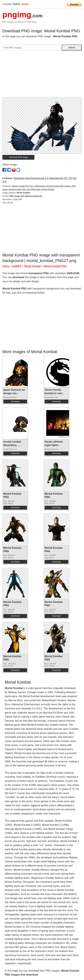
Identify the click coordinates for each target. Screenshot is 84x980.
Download (15, 401)
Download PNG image (18, 157)
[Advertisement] (42, 75)
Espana (25, 4)
